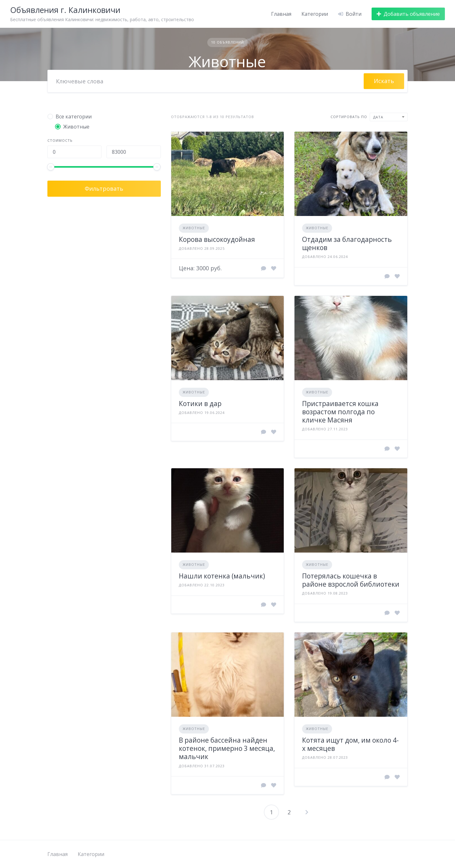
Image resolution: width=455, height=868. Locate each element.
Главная (281, 14)
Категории (315, 14)
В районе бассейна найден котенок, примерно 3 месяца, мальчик (227, 748)
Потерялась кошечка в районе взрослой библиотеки (351, 580)
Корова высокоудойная (217, 239)
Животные (194, 228)
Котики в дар (200, 404)
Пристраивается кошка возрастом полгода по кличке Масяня (340, 412)
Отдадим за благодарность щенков (347, 243)
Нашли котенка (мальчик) (222, 576)
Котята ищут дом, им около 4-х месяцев (350, 744)
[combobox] (389, 117)
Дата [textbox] (378, 117)
